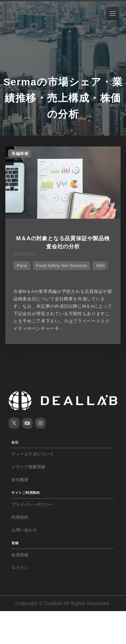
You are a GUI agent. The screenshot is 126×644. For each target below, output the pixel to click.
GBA (101, 266)
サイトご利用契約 (26, 493)
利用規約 (20, 517)
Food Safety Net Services (61, 266)
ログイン (20, 568)
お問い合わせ (24, 530)
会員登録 (20, 555)
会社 (15, 442)
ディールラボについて (33, 454)
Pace (22, 266)
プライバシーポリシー (33, 505)
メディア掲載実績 (28, 467)
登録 (15, 543)
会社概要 (20, 480)
